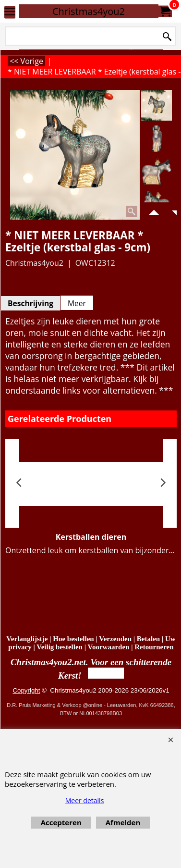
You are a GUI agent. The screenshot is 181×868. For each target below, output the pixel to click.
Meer (77, 303)
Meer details (85, 800)
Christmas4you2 (89, 11)
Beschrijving (30, 303)
